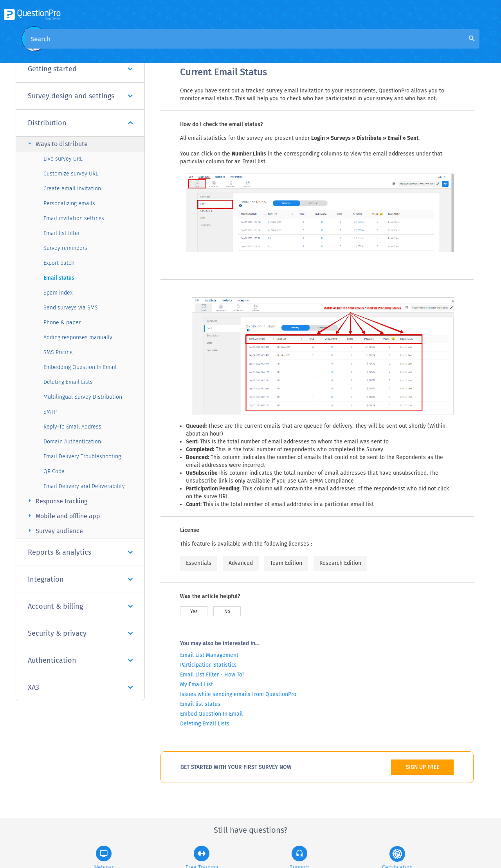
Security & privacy (80, 633)
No (227, 611)
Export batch (59, 263)
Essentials (199, 563)
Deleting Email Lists (68, 382)
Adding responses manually (78, 337)
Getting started (80, 69)
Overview (193, 48)
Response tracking (57, 501)
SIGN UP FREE (423, 767)
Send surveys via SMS (71, 308)
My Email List (196, 684)
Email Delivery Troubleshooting (82, 457)
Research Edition (340, 563)
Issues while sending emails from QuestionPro (238, 694)
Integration (80, 579)
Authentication (80, 660)
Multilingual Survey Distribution (83, 397)
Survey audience (54, 531)
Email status (59, 278)
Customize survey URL (71, 174)
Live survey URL (63, 159)
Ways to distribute (57, 144)
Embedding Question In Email (80, 367)
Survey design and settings (80, 96)
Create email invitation (72, 189)
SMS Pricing (58, 352)
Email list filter (62, 233)
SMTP (50, 412)
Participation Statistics (208, 665)
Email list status (200, 704)
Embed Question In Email (211, 714)
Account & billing (80, 606)
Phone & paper (62, 323)
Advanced (241, 563)
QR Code (54, 471)
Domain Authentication (72, 442)
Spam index (58, 293)
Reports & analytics (80, 552)
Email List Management (209, 655)
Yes (194, 611)
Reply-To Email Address (72, 427)
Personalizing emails (69, 203)
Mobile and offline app (63, 516)
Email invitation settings (74, 218)
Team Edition (286, 563)
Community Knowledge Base (255, 48)
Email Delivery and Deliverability (84, 486)
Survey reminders (65, 248)
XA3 (80, 687)
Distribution (80, 123)
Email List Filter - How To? (212, 675)
